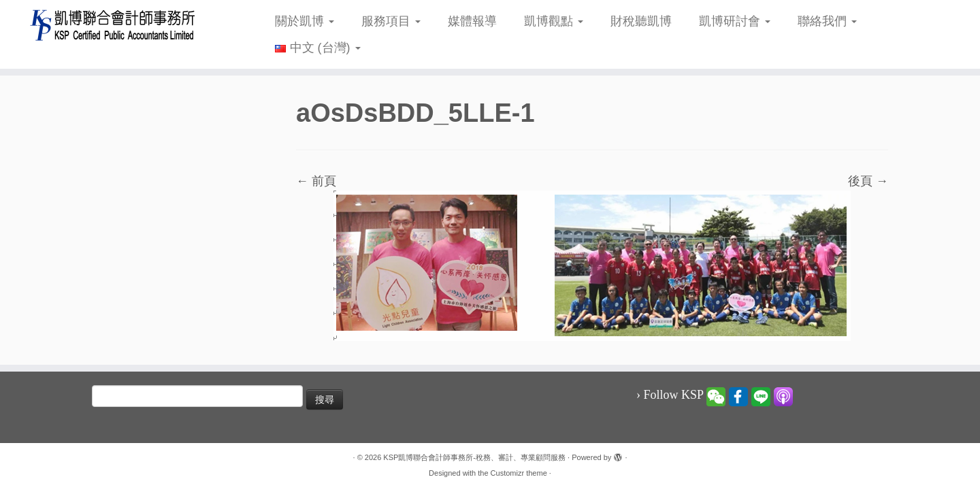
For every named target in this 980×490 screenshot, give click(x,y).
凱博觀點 (554, 21)
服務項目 (391, 21)
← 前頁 (316, 181)
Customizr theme (519, 473)
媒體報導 (472, 21)
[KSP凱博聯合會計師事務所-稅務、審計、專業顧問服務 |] (113, 25)
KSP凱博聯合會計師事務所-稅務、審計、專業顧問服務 (474, 457)
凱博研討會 (735, 21)
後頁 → (868, 181)
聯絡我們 (827, 21)
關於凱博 (305, 21)
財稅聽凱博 (641, 21)
